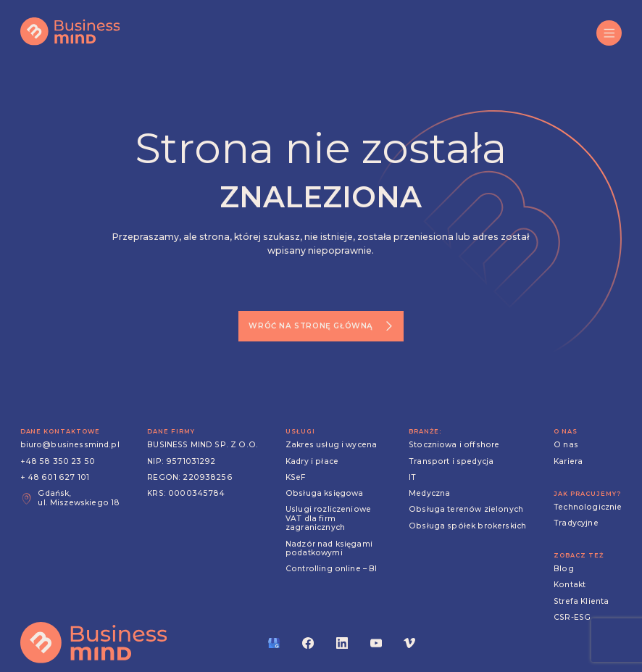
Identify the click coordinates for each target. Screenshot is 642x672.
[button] (609, 33)
